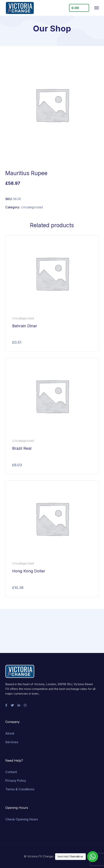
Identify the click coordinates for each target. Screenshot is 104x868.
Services (12, 742)
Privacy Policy (16, 781)
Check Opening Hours (22, 819)
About (10, 733)
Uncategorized (32, 207)
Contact (11, 772)
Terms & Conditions (20, 789)
